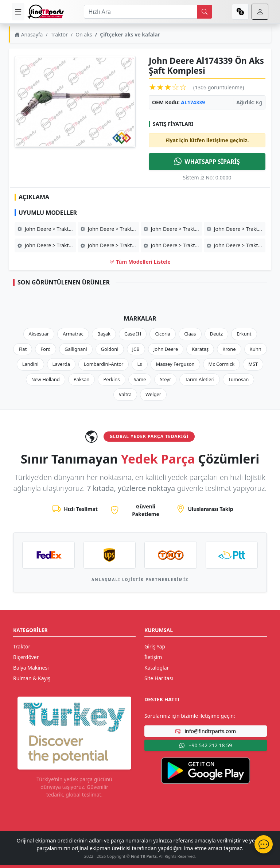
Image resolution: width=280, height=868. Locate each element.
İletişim (153, 657)
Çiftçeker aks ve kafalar (130, 34)
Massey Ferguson (175, 364)
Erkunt (244, 334)
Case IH (133, 334)
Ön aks (84, 34)
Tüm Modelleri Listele (140, 262)
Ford (46, 349)
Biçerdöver (26, 657)
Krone (229, 349)
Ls (139, 364)
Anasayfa (29, 34)
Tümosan (238, 379)
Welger (153, 394)
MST (253, 364)
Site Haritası (159, 678)
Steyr (165, 379)
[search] (205, 12)
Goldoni (110, 349)
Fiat (23, 349)
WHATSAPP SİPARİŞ (207, 162)
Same (140, 379)
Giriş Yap (155, 646)
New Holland (46, 379)
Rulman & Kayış (32, 678)
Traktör (59, 34)
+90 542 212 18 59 (206, 745)
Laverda (61, 364)
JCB (136, 349)
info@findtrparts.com (206, 731)
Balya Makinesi (31, 668)
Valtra (125, 394)
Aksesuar (39, 334)
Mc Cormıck (222, 364)
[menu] (18, 12)
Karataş (200, 349)
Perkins (111, 379)
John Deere (166, 349)
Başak (104, 334)
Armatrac (73, 334)
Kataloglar (157, 668)
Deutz (217, 334)
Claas (190, 334)
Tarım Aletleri (200, 379)
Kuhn (256, 349)
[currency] (240, 12)
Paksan (82, 379)
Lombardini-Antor (104, 364)
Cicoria (163, 334)
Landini (30, 364)
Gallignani (76, 349)
